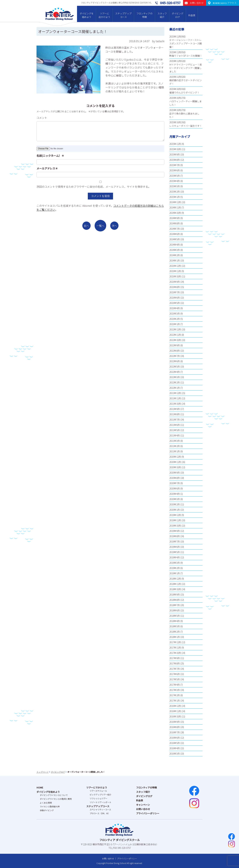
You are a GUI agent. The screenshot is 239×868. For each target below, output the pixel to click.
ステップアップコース (123, 15)
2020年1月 (175, 510)
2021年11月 (175, 398)
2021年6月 (175, 425)
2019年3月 (175, 563)
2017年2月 (175, 695)
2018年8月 (175, 600)
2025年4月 (175, 181)
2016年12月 (175, 706)
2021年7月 (175, 420)
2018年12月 (175, 579)
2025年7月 (175, 165)
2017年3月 (175, 690)
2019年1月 (175, 573)
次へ (114, 226)
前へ (86, 226)
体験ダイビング (47, 810)
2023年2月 (175, 319)
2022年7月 (175, 356)
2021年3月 (175, 441)
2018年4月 (175, 621)
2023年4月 (175, 308)
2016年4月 (175, 748)
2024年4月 (175, 245)
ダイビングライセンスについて (54, 795)
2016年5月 (175, 743)
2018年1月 (175, 637)
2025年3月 (175, 186)
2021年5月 (175, 430)
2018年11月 (175, 584)
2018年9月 (175, 594)
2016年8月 (175, 727)
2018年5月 (175, 616)
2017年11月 (175, 647)
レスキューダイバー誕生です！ (186, 126)
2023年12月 (175, 266)
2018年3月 (175, 626)
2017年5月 (175, 679)
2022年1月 (175, 388)
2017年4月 (175, 685)
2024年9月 (175, 218)
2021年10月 (175, 404)
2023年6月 (175, 298)
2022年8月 (175, 351)
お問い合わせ (143, 809)
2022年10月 (175, 340)
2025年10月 (175, 149)
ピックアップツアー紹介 (100, 795)
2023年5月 (175, 303)
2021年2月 (175, 446)
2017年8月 (175, 663)
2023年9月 (175, 282)
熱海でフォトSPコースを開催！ (186, 56)
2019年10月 (175, 526)
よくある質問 (46, 803)
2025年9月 (175, 154)
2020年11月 (175, 462)
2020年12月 (175, 457)
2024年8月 (175, 223)
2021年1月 (175, 451)
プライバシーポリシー (148, 813)
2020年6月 (175, 488)
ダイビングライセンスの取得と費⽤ (56, 799)
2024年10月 (175, 213)
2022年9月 (175, 345)
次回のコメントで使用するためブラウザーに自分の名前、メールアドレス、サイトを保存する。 (94, 187)
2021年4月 (175, 435)
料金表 (192, 15)
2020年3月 (175, 499)
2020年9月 (175, 473)
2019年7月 (175, 541)
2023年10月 (175, 276)
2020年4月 (175, 494)
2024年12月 (175, 202)
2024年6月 (175, 234)
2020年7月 (175, 483)
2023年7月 (175, 292)
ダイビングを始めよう (87, 15)
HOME (40, 787)
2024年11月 (175, 207)
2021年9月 (175, 409)
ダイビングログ (178, 15)
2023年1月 (175, 324)
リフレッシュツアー (99, 798)
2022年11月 (175, 335)
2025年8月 (175, 160)
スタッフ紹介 (162, 15)
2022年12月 (175, 329)
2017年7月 (175, 669)
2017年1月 (175, 700)
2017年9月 (175, 658)
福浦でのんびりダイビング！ (184, 92)
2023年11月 (175, 271)
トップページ (42, 772)
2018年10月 (175, 589)
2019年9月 (175, 531)
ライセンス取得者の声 (50, 806)
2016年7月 (175, 732)
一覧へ (100, 226)
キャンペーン (143, 805)
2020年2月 (175, 504)
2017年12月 (175, 642)
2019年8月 (175, 536)
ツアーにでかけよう (97, 787)
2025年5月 (175, 176)
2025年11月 (175, 144)
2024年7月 (175, 229)
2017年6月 (175, 674)
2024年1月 (175, 260)
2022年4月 (175, 372)
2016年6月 (175, 738)
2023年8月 (175, 287)
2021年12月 (175, 393)
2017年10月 (175, 653)
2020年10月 (175, 467)
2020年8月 (175, 478)
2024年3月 (175, 250)
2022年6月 (175, 361)
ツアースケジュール (98, 791)
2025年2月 (175, 192)
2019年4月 (175, 557)
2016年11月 (175, 711)
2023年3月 (175, 313)
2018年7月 (175, 605)
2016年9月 (175, 722)
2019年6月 (175, 547)
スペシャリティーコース (100, 809)
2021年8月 (175, 414)
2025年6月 (175, 170)
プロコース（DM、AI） (100, 813)
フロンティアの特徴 (144, 15)
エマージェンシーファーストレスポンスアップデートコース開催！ (185, 43)
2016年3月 (175, 754)
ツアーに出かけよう (104, 15)
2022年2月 (175, 382)
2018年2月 (175, 632)
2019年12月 (175, 515)
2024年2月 (175, 255)
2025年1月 (175, 197)
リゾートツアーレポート (100, 802)
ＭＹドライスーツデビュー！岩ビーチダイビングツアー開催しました (186, 68)
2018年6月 (175, 610)
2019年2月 (175, 568)
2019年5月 (175, 552)
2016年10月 (175, 716)
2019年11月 (175, 520)
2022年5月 (175, 366)
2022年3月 (175, 377)
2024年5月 (175, 239)
